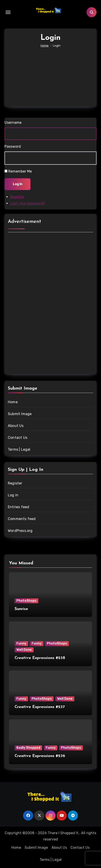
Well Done (24, 650)
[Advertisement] (51, 73)
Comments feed (22, 519)
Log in (13, 495)
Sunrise (21, 609)
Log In (18, 184)
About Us (16, 426)
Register (17, 197)
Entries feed (18, 507)
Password (13, 146)
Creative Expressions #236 (40, 756)
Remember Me (20, 171)
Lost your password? (28, 203)
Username (13, 123)
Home (13, 402)
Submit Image (20, 414)
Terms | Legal (19, 449)
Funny (21, 643)
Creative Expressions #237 (40, 707)
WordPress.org (20, 531)
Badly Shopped (28, 748)
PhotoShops (26, 601)
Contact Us (18, 438)
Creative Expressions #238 (40, 658)
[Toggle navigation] (8, 12)
